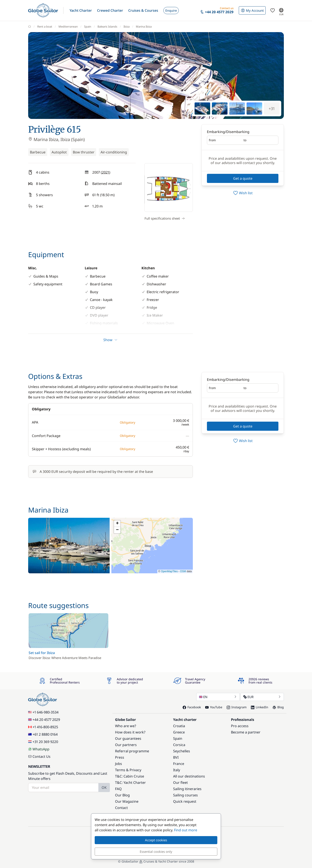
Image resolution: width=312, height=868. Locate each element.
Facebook (192, 707)
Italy (177, 770)
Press (120, 757)
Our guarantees (128, 738)
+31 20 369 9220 (43, 742)
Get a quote (243, 178)
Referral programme (132, 751)
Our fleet (180, 783)
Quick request (185, 801)
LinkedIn (260, 707)
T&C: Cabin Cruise (130, 776)
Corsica (179, 745)
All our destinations (189, 776)
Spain (178, 738)
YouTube (214, 707)
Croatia (179, 726)
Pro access (240, 726)
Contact (121, 808)
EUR (262, 697)
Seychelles (182, 751)
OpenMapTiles (169, 571)
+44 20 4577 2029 (44, 720)
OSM (183, 571)
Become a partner (246, 732)
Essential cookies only (156, 852)
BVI (176, 757)
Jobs (119, 764)
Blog (278, 707)
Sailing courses (185, 795)
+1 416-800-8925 (43, 727)
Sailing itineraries (187, 789)
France (179, 764)
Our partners (126, 745)
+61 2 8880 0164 (43, 734)
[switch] (243, 193)
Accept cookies (156, 840)
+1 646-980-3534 (43, 712)
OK (104, 787)
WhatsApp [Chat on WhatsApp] (39, 749)
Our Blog (122, 795)
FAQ (118, 789)
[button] (81, 10)
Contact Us (39, 756)
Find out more (186, 830)
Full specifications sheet (165, 218)
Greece (179, 732)
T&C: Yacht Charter (130, 783)
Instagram (237, 707)
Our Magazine (127, 801)
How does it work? (130, 732)
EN (218, 697)
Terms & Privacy (128, 770)
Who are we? (126, 726)
